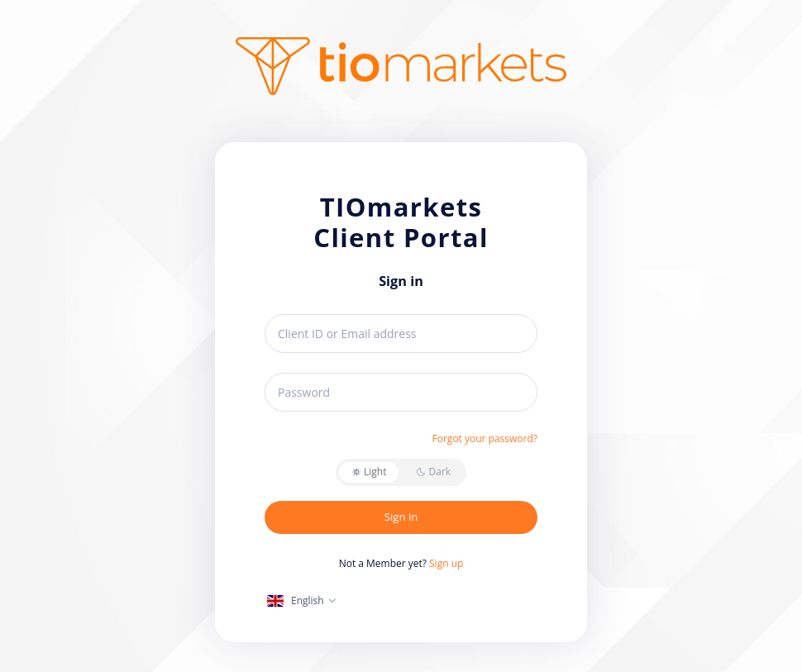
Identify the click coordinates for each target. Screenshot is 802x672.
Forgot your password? (485, 438)
